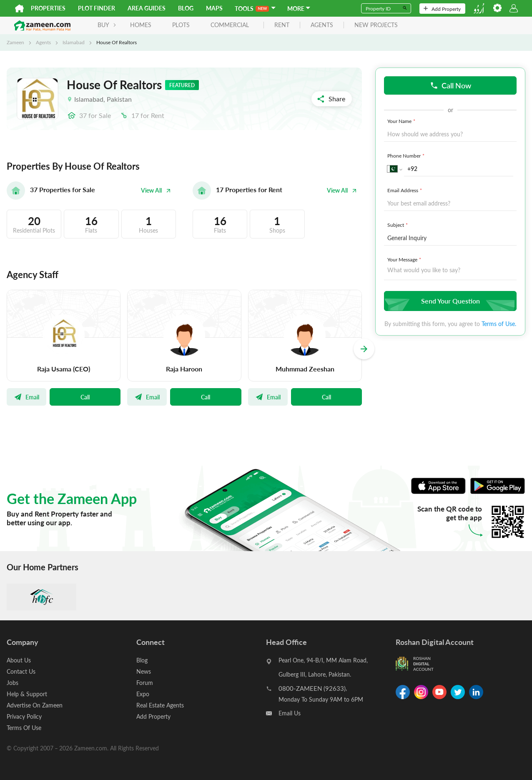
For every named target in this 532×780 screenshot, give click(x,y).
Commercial (230, 25)
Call (85, 397)
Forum (145, 683)
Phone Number (407, 155)
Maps (214, 8)
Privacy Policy (24, 716)
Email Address (405, 190)
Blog (186, 8)
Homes (141, 25)
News (144, 671)
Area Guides (147, 8)
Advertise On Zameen (35, 705)
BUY (107, 25)
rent (282, 25)
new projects (376, 25)
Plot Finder (97, 8)
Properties (48, 8)
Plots (181, 25)
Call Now (450, 85)
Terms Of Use (24, 728)
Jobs (13, 683)
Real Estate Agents (160, 705)
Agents (43, 42)
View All (156, 190)
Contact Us (21, 671)
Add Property (442, 9)
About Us (19, 660)
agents (322, 25)
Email (26, 397)
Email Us (290, 713)
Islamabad (74, 42)
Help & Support (27, 694)
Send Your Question (449, 301)
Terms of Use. (499, 324)
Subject (398, 225)
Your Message (405, 259)
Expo (143, 694)
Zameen (15, 42)
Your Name (402, 121)
